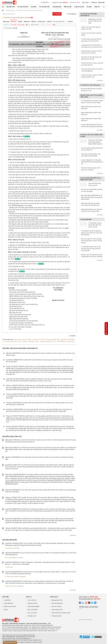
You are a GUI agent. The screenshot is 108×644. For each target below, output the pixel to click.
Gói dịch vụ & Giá (75, 2)
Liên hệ (6, 610)
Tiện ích (97, 7)
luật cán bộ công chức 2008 (23, 339)
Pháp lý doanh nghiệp (33, 606)
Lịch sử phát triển (8, 603)
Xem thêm (73, 535)
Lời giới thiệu (7, 600)
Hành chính (8, 586)
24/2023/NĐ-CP (62, 342)
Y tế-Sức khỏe (9, 567)
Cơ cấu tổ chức (9, 577)
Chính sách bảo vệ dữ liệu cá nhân (61, 613)
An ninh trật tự (9, 548)
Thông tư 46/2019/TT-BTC (48, 342)
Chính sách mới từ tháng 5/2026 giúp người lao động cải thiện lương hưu (95, 142)
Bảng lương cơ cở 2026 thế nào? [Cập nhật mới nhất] (95, 21)
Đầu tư (7, 558)
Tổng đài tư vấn (32, 616)
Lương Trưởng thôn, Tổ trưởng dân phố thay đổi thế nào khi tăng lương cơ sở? (92, 162)
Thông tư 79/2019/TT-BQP (31, 342)
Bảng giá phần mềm (57, 600)
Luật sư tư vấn (79, 7)
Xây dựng (20, 558)
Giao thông (16, 548)
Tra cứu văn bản (23, 7)
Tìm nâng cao (72, 14)
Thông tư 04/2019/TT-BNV (13, 342)
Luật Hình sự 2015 (37, 642)
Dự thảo (34, 7)
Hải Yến (72, 336)
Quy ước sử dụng (56, 606)
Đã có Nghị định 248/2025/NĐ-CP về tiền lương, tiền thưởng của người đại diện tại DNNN (92, 197)
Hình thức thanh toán (57, 603)
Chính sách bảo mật (57, 610)
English (86, 2)
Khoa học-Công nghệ (20, 577)
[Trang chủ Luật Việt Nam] (9, 2)
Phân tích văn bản (32, 603)
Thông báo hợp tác (57, 616)
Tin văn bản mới (44, 7)
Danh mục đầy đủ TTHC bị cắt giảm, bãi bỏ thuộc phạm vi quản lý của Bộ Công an (92, 241)
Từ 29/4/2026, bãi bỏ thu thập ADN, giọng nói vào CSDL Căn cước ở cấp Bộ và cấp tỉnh (92, 233)
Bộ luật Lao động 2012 (53, 339)
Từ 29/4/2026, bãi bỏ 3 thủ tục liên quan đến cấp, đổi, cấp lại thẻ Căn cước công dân (91, 249)
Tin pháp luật (57, 7)
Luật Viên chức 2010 (39, 339)
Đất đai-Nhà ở (13, 558)
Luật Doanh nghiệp (19, 642)
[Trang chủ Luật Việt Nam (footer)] (11, 622)
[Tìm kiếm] (57, 14)
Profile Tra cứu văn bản (10, 606)
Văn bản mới (11, 7)
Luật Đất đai (28, 642)
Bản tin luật (68, 7)
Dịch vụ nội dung (32, 613)
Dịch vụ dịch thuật (33, 610)
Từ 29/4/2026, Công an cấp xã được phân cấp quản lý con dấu (95, 225)
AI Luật (89, 7)
